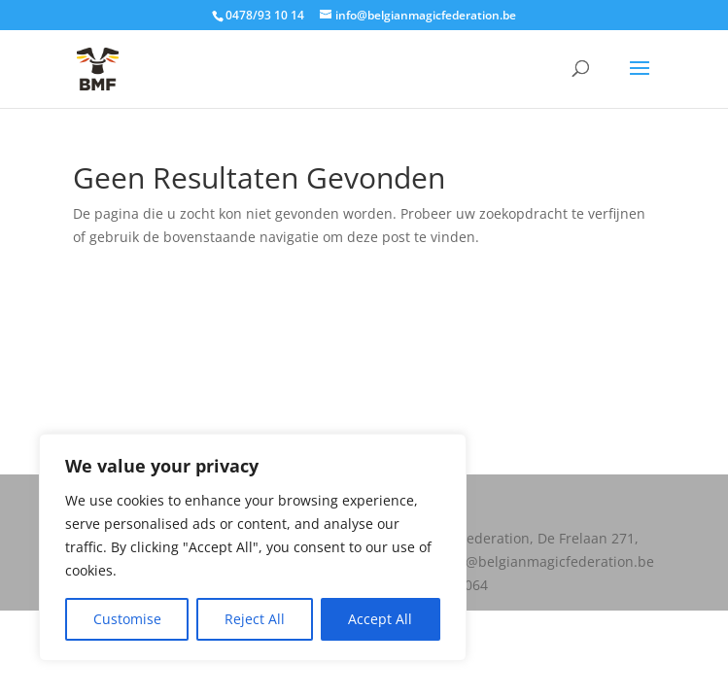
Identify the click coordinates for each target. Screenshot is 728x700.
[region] (253, 547)
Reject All (255, 619)
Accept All (380, 619)
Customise (127, 619)
